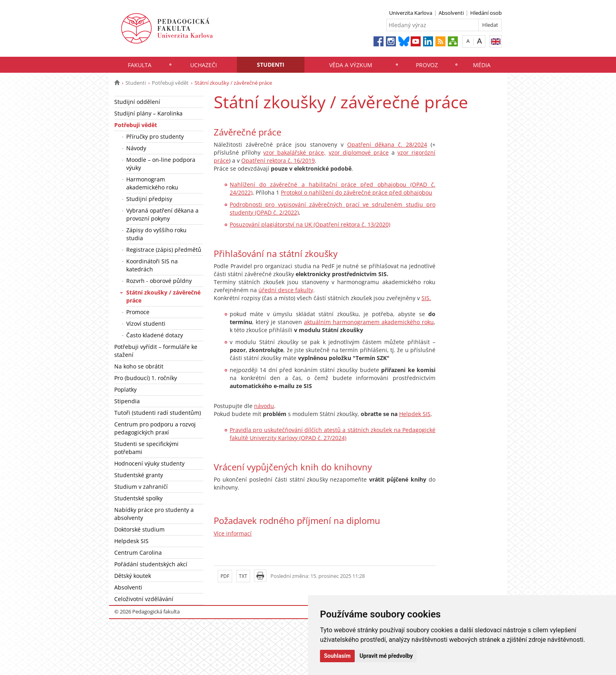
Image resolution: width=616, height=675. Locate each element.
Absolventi (451, 13)
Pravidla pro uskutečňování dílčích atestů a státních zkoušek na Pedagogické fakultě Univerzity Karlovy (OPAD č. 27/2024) (333, 434)
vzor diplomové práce (359, 152)
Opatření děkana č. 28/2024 (387, 144)
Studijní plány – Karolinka (148, 113)
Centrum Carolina (138, 553)
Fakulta (140, 65)
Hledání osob (486, 13)
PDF (225, 576)
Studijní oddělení (137, 102)
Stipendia (127, 401)
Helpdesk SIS (131, 541)
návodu (264, 406)
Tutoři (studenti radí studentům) (158, 413)
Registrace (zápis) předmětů (164, 250)
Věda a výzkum (351, 65)
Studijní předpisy (149, 199)
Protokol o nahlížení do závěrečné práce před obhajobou (357, 192)
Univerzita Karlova (411, 13)
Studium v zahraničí (141, 487)
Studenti (271, 65)
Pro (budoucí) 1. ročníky (146, 378)
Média (482, 65)
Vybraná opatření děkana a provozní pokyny (162, 214)
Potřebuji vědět (170, 83)
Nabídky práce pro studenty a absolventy (154, 514)
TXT (243, 576)
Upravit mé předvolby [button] (386, 656)
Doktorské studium (139, 529)
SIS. (426, 298)
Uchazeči (204, 65)
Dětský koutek (133, 576)
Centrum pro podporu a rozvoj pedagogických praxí (155, 428)
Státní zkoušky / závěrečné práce (163, 296)
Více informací (233, 533)
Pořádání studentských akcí (151, 564)
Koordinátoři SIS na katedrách (152, 265)
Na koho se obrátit (139, 366)
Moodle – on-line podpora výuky (161, 164)
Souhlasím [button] (337, 656)
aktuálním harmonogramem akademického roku (369, 322)
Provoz (427, 65)
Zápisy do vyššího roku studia (156, 234)
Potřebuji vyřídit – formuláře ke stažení (156, 351)
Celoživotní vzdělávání (144, 599)
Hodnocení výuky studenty (149, 463)
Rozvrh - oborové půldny (159, 281)
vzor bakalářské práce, (294, 152)
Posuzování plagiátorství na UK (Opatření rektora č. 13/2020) (310, 224)
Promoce (138, 312)
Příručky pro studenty (155, 136)
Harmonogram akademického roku (152, 183)
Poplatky (125, 389)
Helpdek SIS (415, 414)
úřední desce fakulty (286, 290)
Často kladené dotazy (155, 335)
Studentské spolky (138, 498)
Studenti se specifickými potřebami (146, 448)
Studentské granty (139, 475)
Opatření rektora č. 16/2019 (278, 160)
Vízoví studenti (146, 324)
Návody (136, 148)
